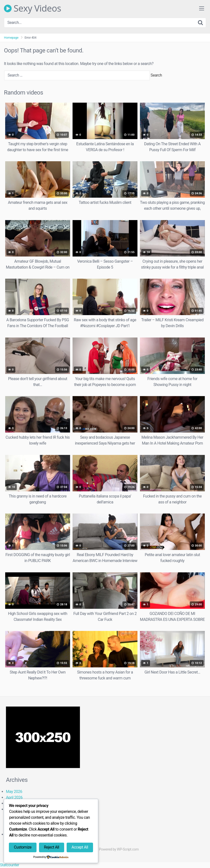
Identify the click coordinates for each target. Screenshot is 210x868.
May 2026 (14, 792)
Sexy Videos (33, 8)
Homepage (11, 38)
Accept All (80, 847)
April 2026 (14, 797)
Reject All (51, 847)
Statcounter (10, 865)
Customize (23, 847)
